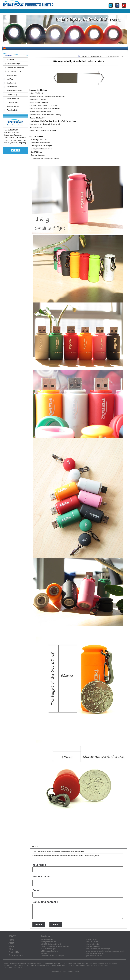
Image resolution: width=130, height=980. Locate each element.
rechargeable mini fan (48, 942)
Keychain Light (12, 75)
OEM (11, 949)
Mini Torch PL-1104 (14, 71)
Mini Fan (10, 79)
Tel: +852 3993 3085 (11, 130)
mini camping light (92, 944)
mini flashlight (46, 953)
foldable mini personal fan (95, 953)
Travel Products (12, 110)
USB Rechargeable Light (16, 67)
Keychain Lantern (13, 106)
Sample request (16, 955)
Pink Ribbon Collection (15, 91)
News (11, 946)
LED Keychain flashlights (50, 951)
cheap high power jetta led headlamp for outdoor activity (105, 951)
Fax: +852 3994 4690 (12, 133)
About (11, 943)
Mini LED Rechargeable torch (51, 944)
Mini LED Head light (93, 946)
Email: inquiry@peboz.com (14, 135)
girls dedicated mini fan (94, 956)
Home (84, 56)
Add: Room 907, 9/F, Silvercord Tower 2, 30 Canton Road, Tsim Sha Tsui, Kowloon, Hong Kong (15, 140)
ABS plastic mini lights (49, 949)
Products (91, 56)
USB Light (10, 60)
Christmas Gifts (12, 87)
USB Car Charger (13, 98)
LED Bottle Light (12, 102)
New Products (12, 83)
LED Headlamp (12, 95)
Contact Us (14, 952)
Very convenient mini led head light (98, 949)
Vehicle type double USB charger (52, 956)
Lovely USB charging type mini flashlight (55, 946)
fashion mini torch (92, 939)
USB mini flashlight (14, 64)
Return (34, 847)
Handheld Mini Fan (47, 939)
